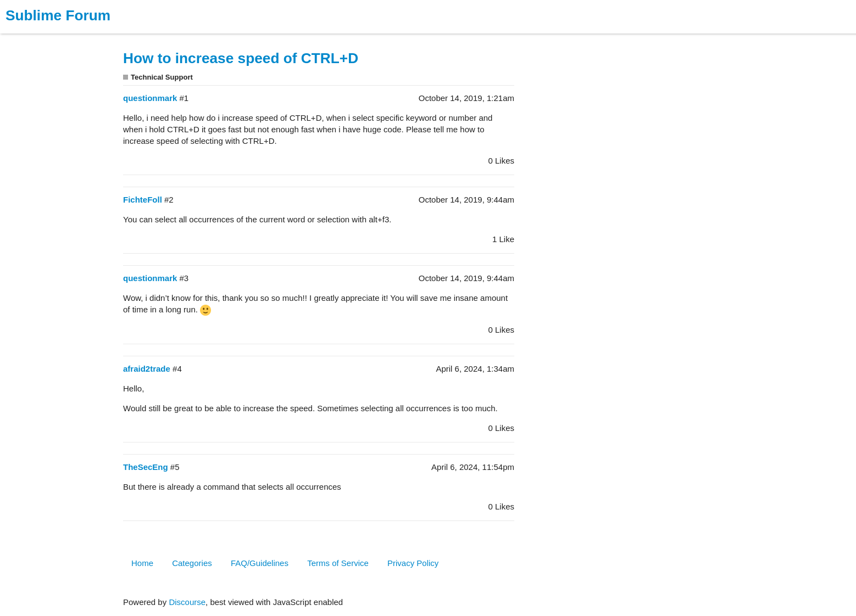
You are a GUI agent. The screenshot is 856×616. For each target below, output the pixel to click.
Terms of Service (338, 563)
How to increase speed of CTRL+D (241, 58)
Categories (192, 563)
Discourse (187, 602)
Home (142, 563)
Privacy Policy (413, 563)
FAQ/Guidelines (260, 563)
